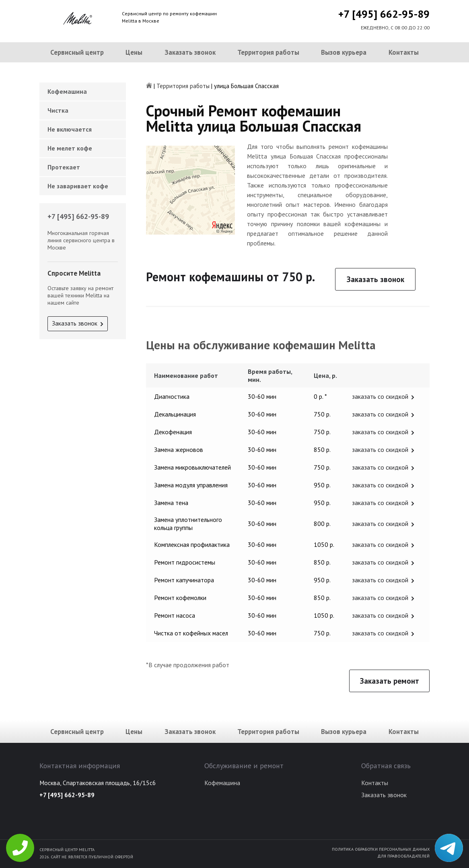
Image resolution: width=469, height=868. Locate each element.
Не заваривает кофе (78, 186)
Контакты (404, 52)
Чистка (58, 110)
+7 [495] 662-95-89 (384, 14)
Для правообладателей (403, 856)
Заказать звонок (190, 52)
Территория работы (268, 52)
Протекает (64, 167)
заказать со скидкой (380, 396)
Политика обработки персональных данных (381, 849)
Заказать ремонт (390, 681)
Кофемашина (67, 91)
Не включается (70, 129)
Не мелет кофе (70, 148)
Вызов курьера (344, 52)
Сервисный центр (77, 52)
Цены (134, 52)
